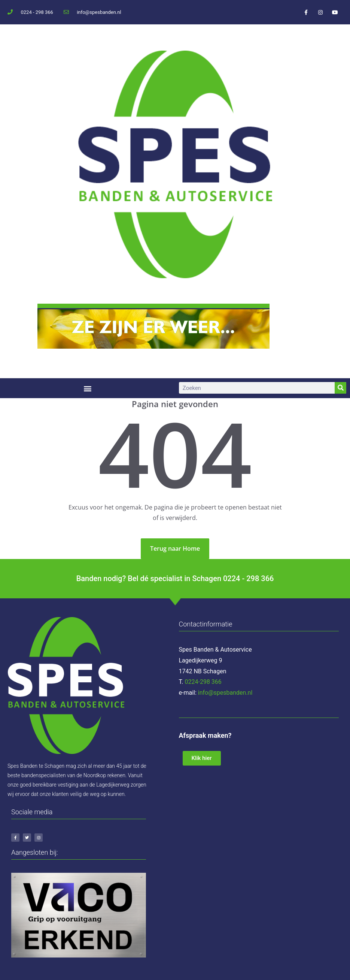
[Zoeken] (340, 388)
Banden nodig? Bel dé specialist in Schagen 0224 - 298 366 (175, 578)
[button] (87, 388)
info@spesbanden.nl (225, 693)
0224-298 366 (203, 682)
